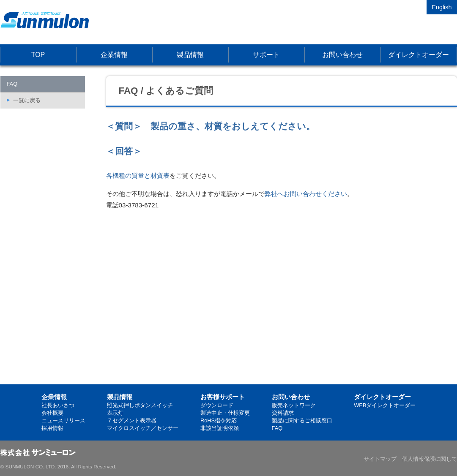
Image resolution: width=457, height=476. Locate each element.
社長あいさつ (58, 405)
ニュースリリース (63, 420)
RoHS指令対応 (219, 420)
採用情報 (52, 428)
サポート (266, 55)
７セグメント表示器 (132, 420)
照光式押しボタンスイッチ (140, 405)
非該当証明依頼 (220, 428)
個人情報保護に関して (430, 459)
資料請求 (283, 413)
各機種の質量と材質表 (138, 175)
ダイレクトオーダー (419, 55)
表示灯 (115, 413)
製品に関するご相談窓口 (302, 420)
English (442, 7)
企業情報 (114, 55)
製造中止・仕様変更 (225, 413)
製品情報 (190, 55)
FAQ (277, 428)
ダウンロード (217, 405)
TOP (38, 55)
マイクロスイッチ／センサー (143, 428)
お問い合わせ (342, 55)
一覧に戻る (27, 100)
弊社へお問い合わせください (306, 194)
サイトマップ (380, 459)
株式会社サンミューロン (45, 20)
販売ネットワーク (294, 405)
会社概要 (52, 413)
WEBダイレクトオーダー (385, 405)
